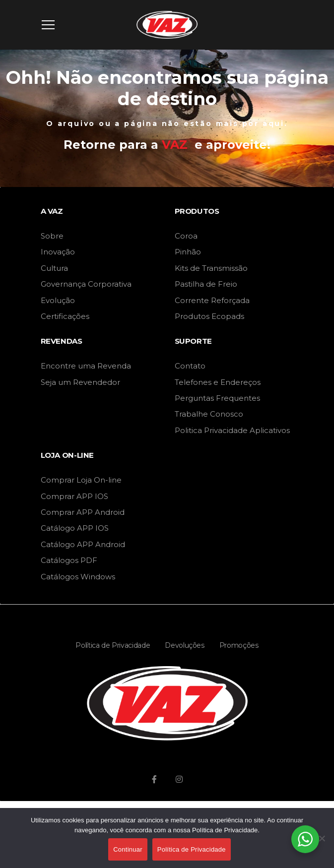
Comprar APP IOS (74, 496)
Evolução (58, 300)
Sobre (52, 236)
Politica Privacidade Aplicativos (232, 430)
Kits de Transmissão (211, 268)
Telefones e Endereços (218, 382)
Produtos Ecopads (209, 316)
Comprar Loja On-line (81, 480)
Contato (190, 366)
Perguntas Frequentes (217, 398)
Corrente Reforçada (212, 300)
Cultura (54, 268)
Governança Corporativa (86, 284)
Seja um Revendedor (80, 382)
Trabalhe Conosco (209, 414)
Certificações (65, 316)
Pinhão (188, 252)
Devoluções (185, 645)
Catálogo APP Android (83, 544)
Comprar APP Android (83, 512)
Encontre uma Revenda (86, 366)
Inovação (58, 252)
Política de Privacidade (113, 645)
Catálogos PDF (69, 560)
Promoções (239, 645)
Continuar (128, 849)
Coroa (186, 236)
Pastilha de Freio (206, 284)
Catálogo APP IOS (75, 528)
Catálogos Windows (78, 577)
